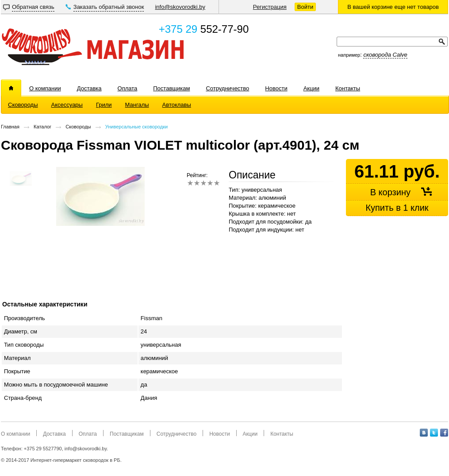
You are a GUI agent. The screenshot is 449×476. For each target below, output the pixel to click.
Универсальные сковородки (136, 127)
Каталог (42, 127)
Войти (305, 7)
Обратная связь (33, 7)
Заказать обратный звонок (109, 7)
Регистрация (270, 7)
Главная (10, 127)
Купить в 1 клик (397, 208)
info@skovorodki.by (180, 7)
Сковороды (78, 127)
